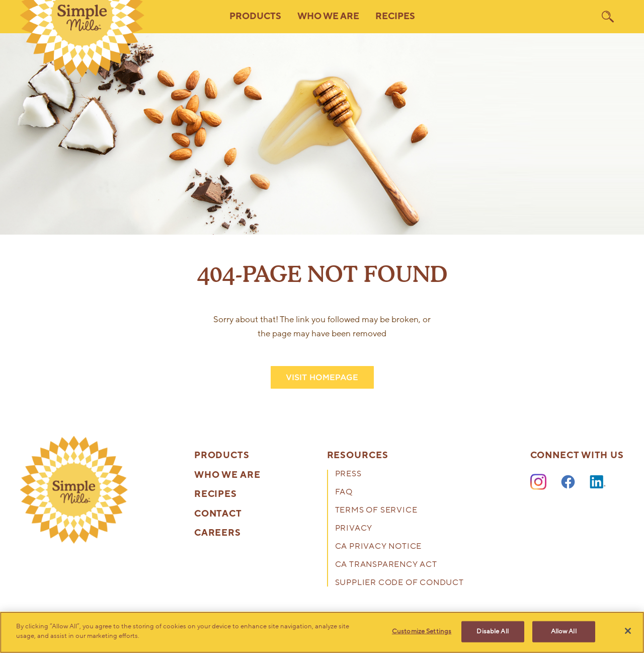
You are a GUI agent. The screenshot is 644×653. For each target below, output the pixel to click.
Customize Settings (422, 631)
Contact (218, 514)
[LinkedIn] (598, 482)
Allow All (564, 631)
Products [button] (255, 16)
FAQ (344, 493)
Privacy (354, 529)
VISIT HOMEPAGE (322, 377)
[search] (608, 17)
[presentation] (74, 490)
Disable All (492, 631)
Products (222, 456)
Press (348, 475)
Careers (218, 533)
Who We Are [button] (328, 16)
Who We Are (227, 475)
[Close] (628, 631)
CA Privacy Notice (379, 547)
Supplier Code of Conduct (399, 583)
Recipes (395, 16)
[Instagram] (538, 482)
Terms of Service (376, 511)
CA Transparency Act (386, 565)
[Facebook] (568, 482)
